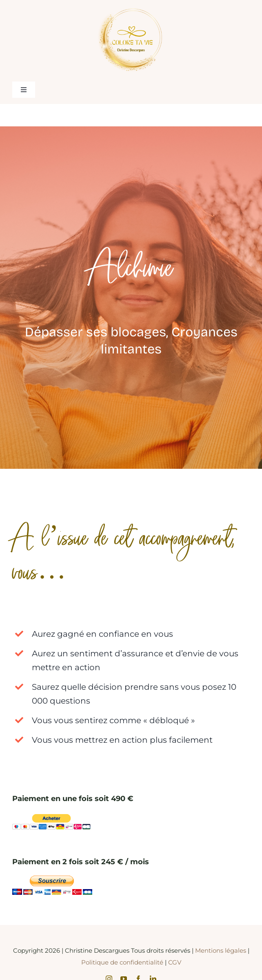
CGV (175, 962)
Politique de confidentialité (122, 962)
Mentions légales (221, 950)
